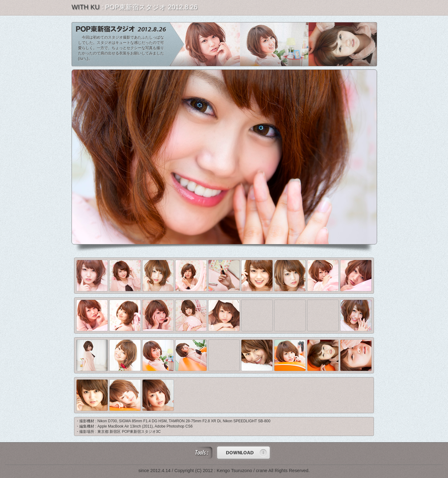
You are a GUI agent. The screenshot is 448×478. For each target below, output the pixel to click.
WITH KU (86, 7)
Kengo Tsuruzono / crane (242, 471)
